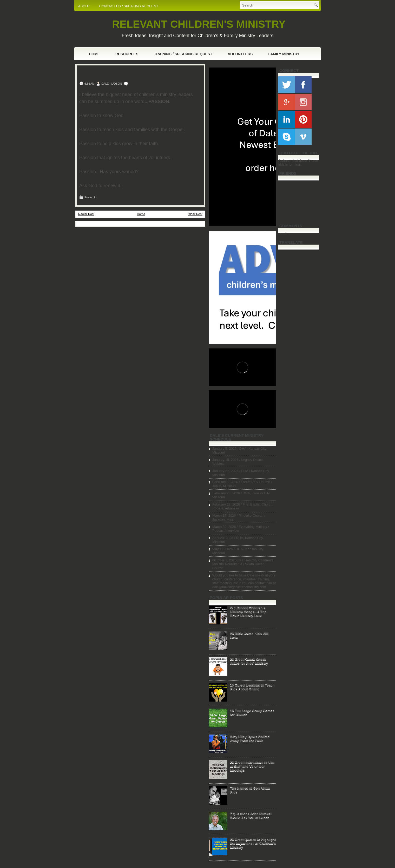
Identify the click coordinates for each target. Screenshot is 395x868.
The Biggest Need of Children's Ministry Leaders (133, 74)
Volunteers (240, 54)
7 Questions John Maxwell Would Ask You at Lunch (251, 816)
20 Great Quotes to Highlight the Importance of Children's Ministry (253, 843)
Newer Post (86, 214)
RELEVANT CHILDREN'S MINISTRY (199, 24)
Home (94, 54)
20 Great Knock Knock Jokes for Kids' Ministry (249, 661)
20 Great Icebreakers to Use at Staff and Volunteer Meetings (252, 766)
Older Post (195, 214)
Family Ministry (284, 54)
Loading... (286, 234)
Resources (127, 54)
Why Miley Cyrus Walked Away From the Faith (250, 738)
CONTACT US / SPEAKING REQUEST (129, 6)
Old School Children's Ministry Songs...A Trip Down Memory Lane (248, 612)
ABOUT (84, 6)
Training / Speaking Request (183, 54)
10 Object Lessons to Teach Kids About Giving (252, 687)
